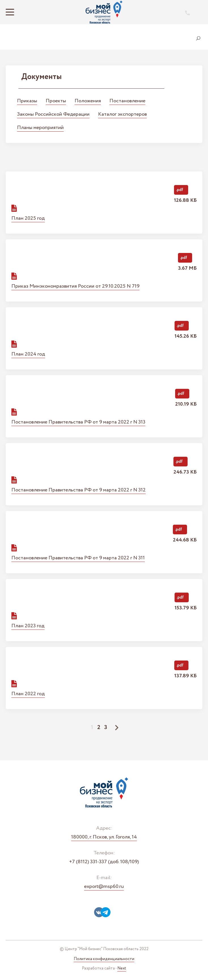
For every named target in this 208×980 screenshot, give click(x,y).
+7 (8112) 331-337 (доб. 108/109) (104, 862)
